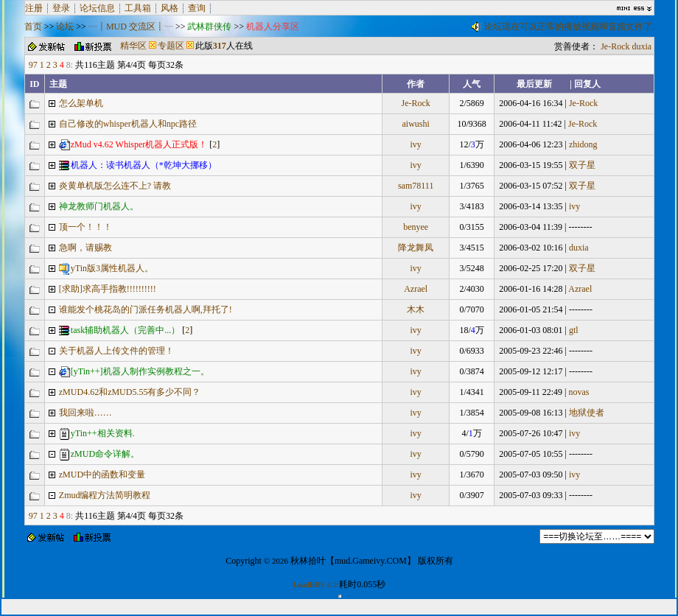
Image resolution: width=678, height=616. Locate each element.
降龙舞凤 (416, 248)
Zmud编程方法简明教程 (105, 495)
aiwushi (416, 124)
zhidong (583, 144)
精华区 (133, 46)
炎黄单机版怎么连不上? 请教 (115, 186)
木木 (416, 309)
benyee (416, 227)
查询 (197, 8)
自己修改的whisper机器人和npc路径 (128, 124)
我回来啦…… (85, 413)
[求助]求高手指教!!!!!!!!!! (108, 289)
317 (220, 46)
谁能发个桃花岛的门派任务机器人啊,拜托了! (146, 309)
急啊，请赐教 (85, 248)
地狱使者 (587, 413)
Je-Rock (615, 46)
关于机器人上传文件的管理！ (116, 351)
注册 (34, 8)
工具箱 (138, 8)
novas (579, 392)
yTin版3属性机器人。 (106, 268)
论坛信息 (97, 8)
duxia (642, 46)
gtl (574, 330)
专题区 (171, 46)
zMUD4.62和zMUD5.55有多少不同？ (130, 392)
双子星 (582, 165)
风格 (169, 8)
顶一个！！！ (85, 227)
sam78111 (416, 186)
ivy (416, 144)
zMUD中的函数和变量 (102, 475)
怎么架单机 (81, 103)
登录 (61, 8)
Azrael (416, 289)
